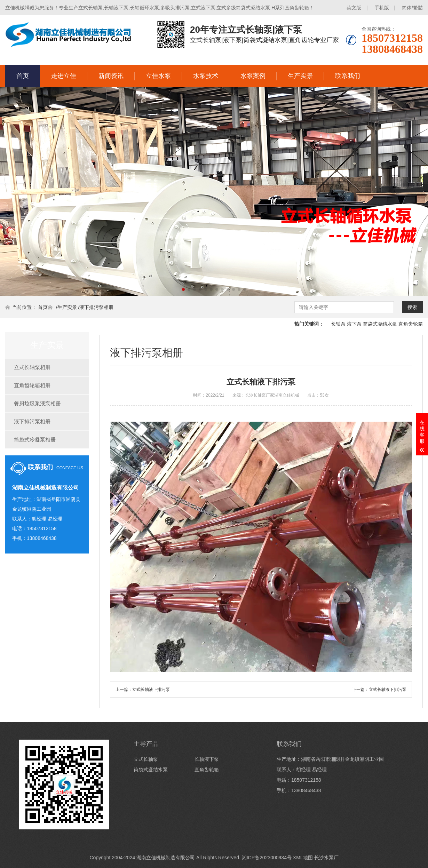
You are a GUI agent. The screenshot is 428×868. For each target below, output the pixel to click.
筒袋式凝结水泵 (380, 324)
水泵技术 (206, 76)
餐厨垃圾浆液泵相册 (37, 403)
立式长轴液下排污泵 (151, 690)
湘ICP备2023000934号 (267, 858)
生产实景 (300, 76)
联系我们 (348, 76)
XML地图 (303, 858)
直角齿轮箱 (411, 324)
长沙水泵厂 (326, 858)
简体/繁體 (412, 8)
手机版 (382, 8)
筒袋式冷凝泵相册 (35, 440)
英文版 (354, 8)
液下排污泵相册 (96, 307)
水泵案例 (253, 76)
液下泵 (354, 324)
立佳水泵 (158, 76)
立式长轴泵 (146, 759)
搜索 (412, 307)
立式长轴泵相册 (32, 367)
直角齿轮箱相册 (32, 385)
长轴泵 (338, 324)
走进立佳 (64, 76)
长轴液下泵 (207, 759)
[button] (183, 289)
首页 (23, 76)
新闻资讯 (111, 76)
